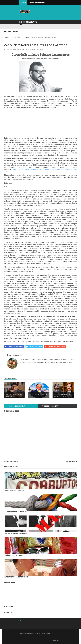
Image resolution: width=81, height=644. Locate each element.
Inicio (23, 2)
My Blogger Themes (44, 634)
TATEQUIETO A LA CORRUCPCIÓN (17, 577)
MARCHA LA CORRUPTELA (14, 490)
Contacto (55, 640)
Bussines (9, 607)
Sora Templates (31, 634)
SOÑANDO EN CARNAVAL (14, 555)
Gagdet (8, 613)
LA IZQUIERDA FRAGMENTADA (16, 512)
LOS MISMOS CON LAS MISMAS (16, 534)
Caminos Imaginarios (38, 2)
